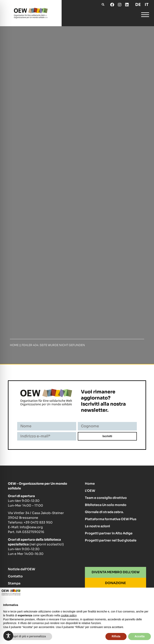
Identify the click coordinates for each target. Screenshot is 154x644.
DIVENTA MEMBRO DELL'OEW (116, 572)
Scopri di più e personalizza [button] (28, 636)
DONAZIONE (115, 583)
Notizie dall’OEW (22, 569)
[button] (103, 5)
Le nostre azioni (97, 526)
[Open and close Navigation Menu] (145, 15)
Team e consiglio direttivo (106, 498)
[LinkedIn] (127, 5)
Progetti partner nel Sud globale (111, 540)
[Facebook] (112, 5)
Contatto (15, 576)
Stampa (14, 583)
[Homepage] (31, 13)
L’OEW (90, 491)
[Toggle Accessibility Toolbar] (8, 636)
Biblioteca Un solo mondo (106, 505)
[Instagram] (119, 5)
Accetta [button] (139, 636)
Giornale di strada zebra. (104, 512)
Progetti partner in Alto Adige (109, 533)
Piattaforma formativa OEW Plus (111, 519)
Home (14, 345)
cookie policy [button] (69, 615)
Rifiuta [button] (116, 636)
